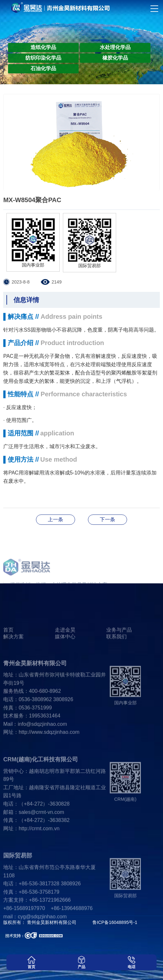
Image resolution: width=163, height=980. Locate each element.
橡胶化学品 (115, 58)
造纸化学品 (43, 47)
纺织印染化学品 (43, 58)
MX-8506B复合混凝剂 (56, 519)
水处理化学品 (115, 47)
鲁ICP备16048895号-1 (115, 922)
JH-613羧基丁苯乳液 (107, 519)
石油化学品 (43, 68)
